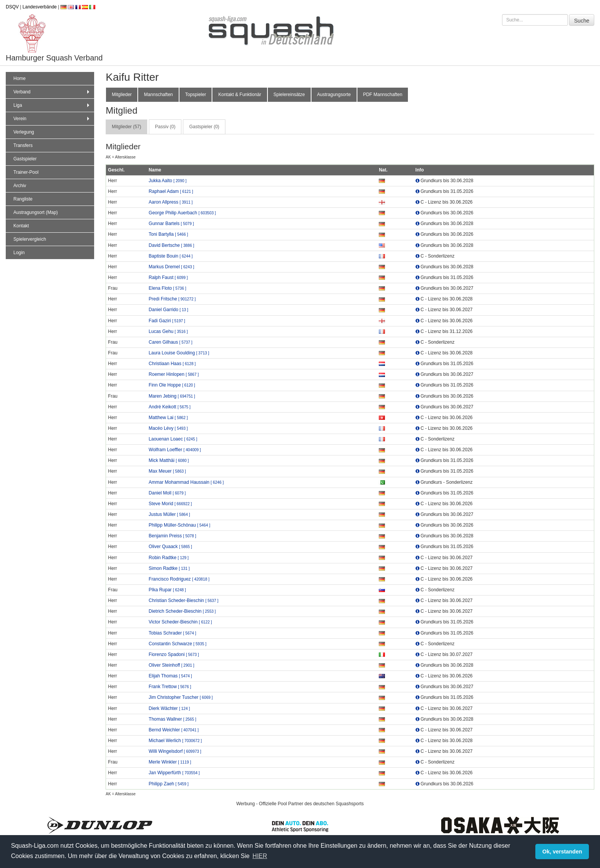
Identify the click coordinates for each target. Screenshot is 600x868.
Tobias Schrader (173, 633)
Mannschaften (158, 95)
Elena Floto (168, 288)
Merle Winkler (170, 762)
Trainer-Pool (26, 172)
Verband (52, 92)
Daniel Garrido (169, 310)
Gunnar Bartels (171, 224)
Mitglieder (122, 95)
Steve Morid (170, 504)
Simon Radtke (169, 568)
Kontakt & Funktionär (240, 95)
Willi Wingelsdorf (175, 751)
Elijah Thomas (170, 676)
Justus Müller (170, 514)
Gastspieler (25, 159)
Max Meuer (167, 471)
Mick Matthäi (169, 460)
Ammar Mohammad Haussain (186, 482)
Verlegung (24, 132)
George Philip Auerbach (182, 213)
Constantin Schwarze (178, 644)
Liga (52, 105)
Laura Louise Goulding (179, 353)
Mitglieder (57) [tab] (126, 127)
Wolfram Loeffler (175, 450)
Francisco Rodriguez (179, 579)
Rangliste (23, 199)
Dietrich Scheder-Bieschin (182, 611)
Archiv (20, 186)
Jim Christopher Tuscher (181, 697)
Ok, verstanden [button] (562, 852)
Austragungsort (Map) (36, 212)
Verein (52, 119)
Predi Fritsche (172, 299)
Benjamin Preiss (173, 536)
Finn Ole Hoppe (172, 385)
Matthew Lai (168, 418)
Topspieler (196, 95)
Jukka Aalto (168, 181)
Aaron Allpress (171, 202)
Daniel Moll (167, 493)
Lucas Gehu (168, 331)
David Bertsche (172, 245)
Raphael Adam (171, 191)
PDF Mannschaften (383, 95)
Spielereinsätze (289, 95)
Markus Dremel (172, 267)
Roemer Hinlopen (174, 374)
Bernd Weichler (174, 730)
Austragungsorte (334, 95)
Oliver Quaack (170, 547)
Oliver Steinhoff (172, 665)
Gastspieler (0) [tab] (204, 127)
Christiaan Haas (172, 364)
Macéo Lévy (168, 428)
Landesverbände (40, 7)
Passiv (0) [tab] (165, 127)
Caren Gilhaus (171, 342)
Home (20, 78)
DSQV (12, 7)
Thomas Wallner (173, 719)
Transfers (23, 145)
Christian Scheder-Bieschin (184, 600)
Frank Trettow (170, 687)
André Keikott (170, 407)
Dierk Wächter (170, 708)
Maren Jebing (172, 396)
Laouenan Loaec (173, 439)
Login (19, 253)
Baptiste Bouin (171, 256)
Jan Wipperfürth (174, 773)
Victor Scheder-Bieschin (180, 622)
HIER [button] (260, 856)
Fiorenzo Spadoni (174, 654)
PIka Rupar (167, 590)
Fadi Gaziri (167, 321)
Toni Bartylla (169, 234)
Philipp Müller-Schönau (180, 525)
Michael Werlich (175, 741)
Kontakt (21, 226)
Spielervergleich (30, 239)
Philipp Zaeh (169, 784)
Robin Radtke (169, 558)
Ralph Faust (168, 277)
